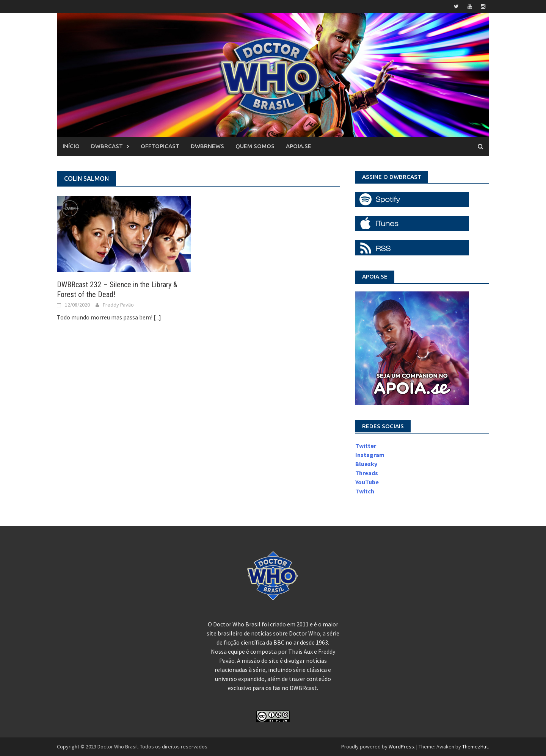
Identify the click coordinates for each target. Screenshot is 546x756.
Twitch (365, 491)
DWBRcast (107, 146)
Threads (367, 473)
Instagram (370, 455)
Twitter (366, 446)
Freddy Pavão (118, 305)
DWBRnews (207, 146)
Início (71, 146)
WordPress (401, 747)
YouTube (367, 482)
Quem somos (255, 146)
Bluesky (366, 464)
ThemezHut (475, 747)
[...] (157, 317)
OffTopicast (160, 146)
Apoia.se (299, 146)
